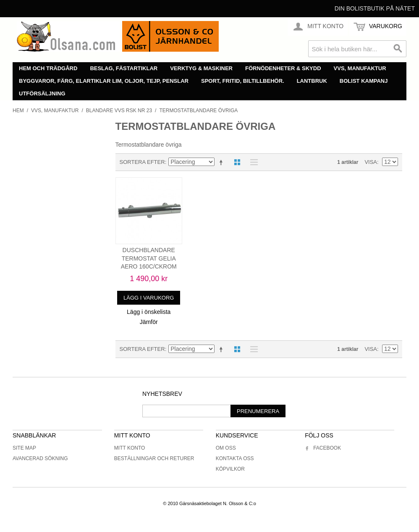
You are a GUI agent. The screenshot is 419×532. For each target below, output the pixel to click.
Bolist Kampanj (364, 81)
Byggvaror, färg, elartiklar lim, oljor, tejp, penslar (104, 81)
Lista (252, 162)
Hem (18, 111)
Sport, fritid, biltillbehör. (243, 81)
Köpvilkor (230, 469)
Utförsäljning (42, 93)
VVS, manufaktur (360, 68)
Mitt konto (130, 448)
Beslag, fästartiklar (124, 68)
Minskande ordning (223, 162)
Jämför (149, 322)
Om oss (226, 448)
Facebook (323, 448)
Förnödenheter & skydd (283, 68)
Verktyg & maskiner (201, 68)
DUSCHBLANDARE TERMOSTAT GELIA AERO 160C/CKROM (149, 258)
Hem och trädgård (48, 68)
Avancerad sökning (40, 458)
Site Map (24, 448)
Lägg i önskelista (149, 312)
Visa (371, 162)
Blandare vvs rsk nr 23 (119, 111)
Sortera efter (142, 162)
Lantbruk (312, 81)
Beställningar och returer (154, 458)
